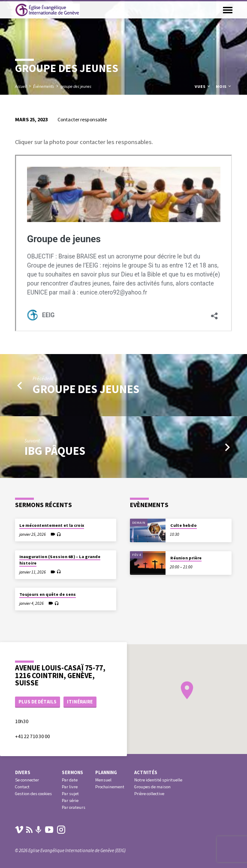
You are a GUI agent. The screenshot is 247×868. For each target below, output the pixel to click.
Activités (146, 772)
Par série (70, 800)
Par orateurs (74, 807)
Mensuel (103, 780)
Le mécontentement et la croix (52, 525)
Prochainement (110, 787)
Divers (23, 772)
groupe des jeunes (76, 86)
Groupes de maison (152, 787)
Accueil (21, 86)
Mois (224, 86)
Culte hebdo (184, 525)
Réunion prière (186, 558)
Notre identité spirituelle (158, 780)
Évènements (44, 86)
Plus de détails (38, 702)
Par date (70, 780)
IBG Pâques (55, 451)
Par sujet (70, 794)
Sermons (72, 772)
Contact (22, 787)
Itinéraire (80, 702)
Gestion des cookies (33, 794)
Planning (106, 772)
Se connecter (27, 780)
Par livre (70, 787)
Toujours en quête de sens (48, 594)
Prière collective (149, 794)
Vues (203, 86)
